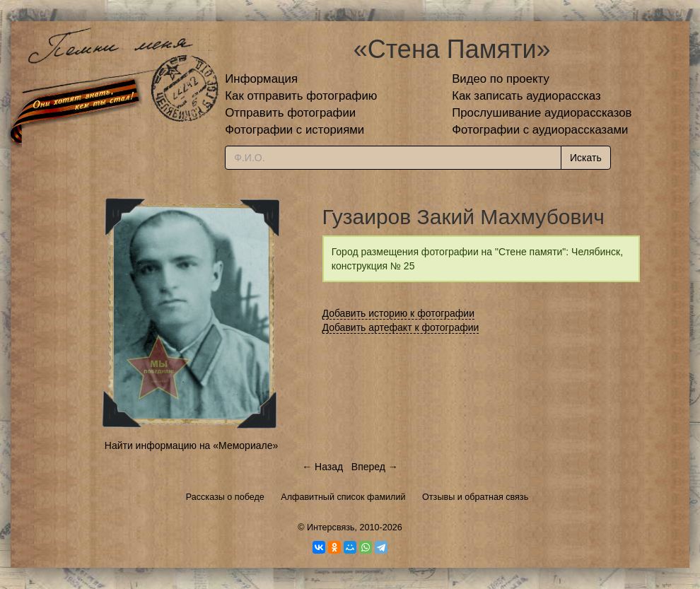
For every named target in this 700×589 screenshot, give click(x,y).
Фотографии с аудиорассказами (540, 130)
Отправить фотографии (290, 113)
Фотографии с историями (294, 130)
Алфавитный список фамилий (343, 497)
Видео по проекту (501, 79)
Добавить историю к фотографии (399, 313)
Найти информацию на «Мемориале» (191, 445)
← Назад (322, 467)
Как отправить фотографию (301, 96)
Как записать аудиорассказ (526, 96)
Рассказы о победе (225, 497)
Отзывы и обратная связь (475, 497)
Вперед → (375, 467)
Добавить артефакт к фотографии (401, 327)
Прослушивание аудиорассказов (542, 113)
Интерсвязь (331, 527)
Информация (261, 79)
